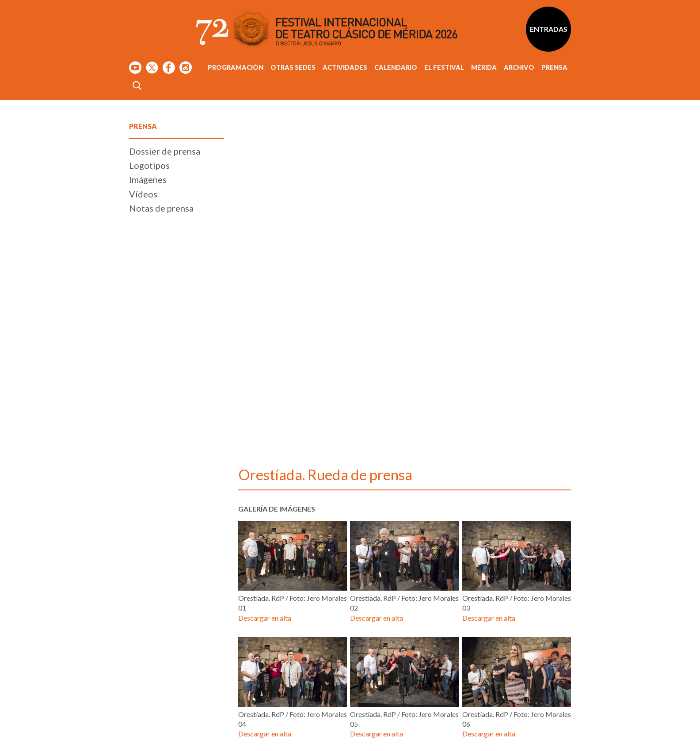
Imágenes (148, 458)
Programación (236, 67)
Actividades (345, 67)
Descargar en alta (265, 564)
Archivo (519, 67)
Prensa (554, 67)
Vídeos (143, 472)
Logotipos (149, 444)
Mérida (484, 67)
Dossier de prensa (165, 429)
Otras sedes (293, 67)
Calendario (396, 67)
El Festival (444, 67)
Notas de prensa (161, 486)
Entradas (549, 29)
